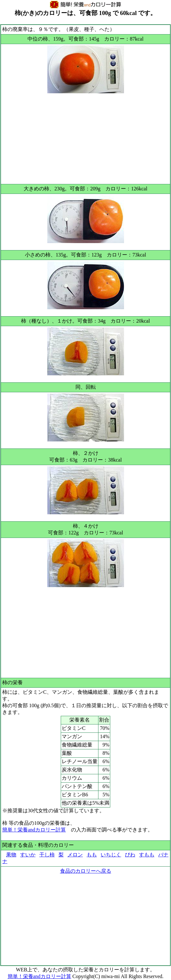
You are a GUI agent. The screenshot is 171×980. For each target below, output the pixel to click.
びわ (130, 855)
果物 (11, 855)
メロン (75, 855)
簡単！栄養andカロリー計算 (34, 830)
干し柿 (47, 855)
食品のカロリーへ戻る (86, 871)
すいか (28, 855)
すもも (147, 855)
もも (92, 855)
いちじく (111, 855)
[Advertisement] (85, 138)
